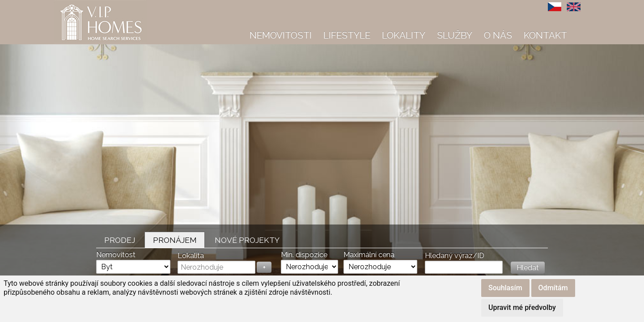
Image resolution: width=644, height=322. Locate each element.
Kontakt (545, 35)
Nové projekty (247, 240)
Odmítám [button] (553, 288)
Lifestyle (347, 35)
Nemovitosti (281, 35)
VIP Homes (76, 5)
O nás (498, 35)
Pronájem (175, 240)
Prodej (120, 240)
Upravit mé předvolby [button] (522, 307)
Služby (455, 35)
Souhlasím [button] (505, 288)
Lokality (404, 35)
